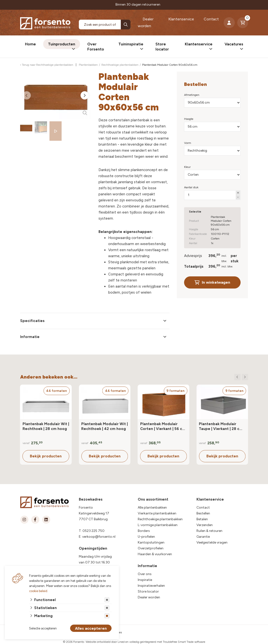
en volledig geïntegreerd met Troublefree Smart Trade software (165, 642)
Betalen (202, 519)
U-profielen (146, 537)
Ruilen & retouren (209, 531)
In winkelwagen (212, 282)
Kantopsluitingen (151, 542)
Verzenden (205, 525)
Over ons (145, 574)
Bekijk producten (46, 456)
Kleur (187, 167)
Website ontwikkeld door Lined (105, 642)
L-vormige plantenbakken (158, 525)
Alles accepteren (91, 628)
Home (30, 44)
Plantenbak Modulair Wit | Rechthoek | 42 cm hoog (105, 426)
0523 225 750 (93, 531)
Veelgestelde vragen (212, 542)
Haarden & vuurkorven (155, 554)
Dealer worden (146, 22)
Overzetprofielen (151, 548)
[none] (126, 25)
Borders (144, 531)
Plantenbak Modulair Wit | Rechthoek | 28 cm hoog (46, 426)
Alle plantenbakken (152, 508)
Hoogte (189, 119)
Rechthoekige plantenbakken (160, 519)
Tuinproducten (62, 44)
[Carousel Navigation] (241, 377)
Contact (211, 19)
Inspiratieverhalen (151, 586)
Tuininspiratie (131, 44)
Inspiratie (145, 580)
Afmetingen (192, 95)
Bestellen (203, 513)
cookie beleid (38, 591)
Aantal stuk (191, 187)
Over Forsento (96, 47)
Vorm (188, 143)
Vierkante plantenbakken (157, 513)
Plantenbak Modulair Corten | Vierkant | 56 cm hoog (163, 426)
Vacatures (234, 44)
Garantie (203, 537)
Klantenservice (181, 19)
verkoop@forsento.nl (99, 537)
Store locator (162, 47)
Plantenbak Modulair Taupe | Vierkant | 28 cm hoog (221, 426)
